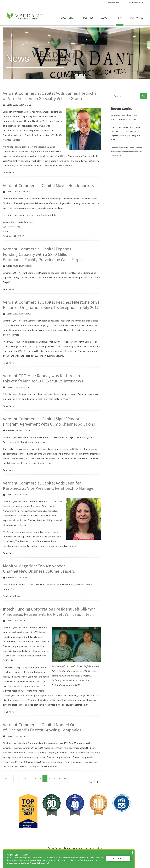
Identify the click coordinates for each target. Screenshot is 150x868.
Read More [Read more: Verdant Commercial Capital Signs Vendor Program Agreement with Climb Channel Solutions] (8, 470)
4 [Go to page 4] (30, 778)
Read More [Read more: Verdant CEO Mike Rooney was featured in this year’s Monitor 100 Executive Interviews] (8, 406)
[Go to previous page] (11, 778)
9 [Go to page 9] (55, 778)
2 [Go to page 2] (21, 778)
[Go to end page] (65, 778)
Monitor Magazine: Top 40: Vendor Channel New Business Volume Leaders (39, 568)
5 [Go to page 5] (35, 778)
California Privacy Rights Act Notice (36, 863)
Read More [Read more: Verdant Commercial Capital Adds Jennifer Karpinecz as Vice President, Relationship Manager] (8, 553)
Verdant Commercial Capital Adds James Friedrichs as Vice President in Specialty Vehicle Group (50, 96)
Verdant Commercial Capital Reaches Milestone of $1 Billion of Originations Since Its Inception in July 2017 (51, 305)
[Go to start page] (6, 778)
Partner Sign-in (115, 2)
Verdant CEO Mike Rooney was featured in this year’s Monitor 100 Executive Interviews (43, 378)
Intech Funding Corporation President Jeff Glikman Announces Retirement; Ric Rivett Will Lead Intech (49, 612)
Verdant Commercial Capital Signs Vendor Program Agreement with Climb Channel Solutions (49, 421)
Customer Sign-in (136, 2)
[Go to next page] (59, 778)
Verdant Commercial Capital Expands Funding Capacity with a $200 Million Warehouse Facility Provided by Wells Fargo (42, 254)
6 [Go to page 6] (40, 778)
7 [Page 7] (45, 778)
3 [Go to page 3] (26, 778)
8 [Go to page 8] (50, 778)
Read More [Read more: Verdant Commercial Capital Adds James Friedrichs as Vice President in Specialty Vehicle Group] (8, 173)
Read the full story (12, 596)
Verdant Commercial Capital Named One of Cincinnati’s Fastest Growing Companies (42, 727)
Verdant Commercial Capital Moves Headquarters (48, 185)
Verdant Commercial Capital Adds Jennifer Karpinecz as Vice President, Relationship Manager (49, 486)
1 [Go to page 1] (16, 778)
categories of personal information (46, 860)
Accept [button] (118, 858)
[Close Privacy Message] (131, 853)
